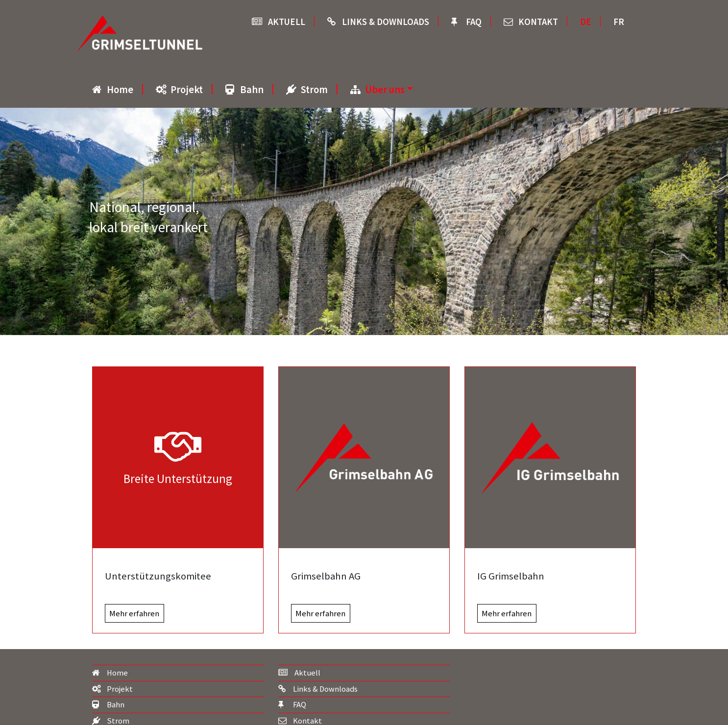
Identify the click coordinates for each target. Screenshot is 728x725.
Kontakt (538, 22)
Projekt (187, 90)
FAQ (474, 22)
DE (586, 22)
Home (120, 90)
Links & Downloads (386, 22)
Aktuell (287, 22)
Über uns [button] (385, 90)
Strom (314, 90)
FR (619, 22)
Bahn (252, 90)
